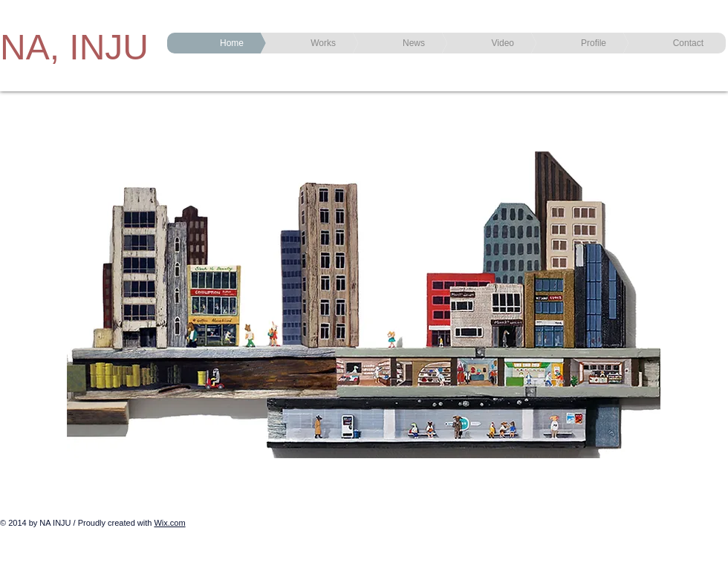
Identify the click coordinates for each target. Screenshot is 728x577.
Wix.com (169, 523)
